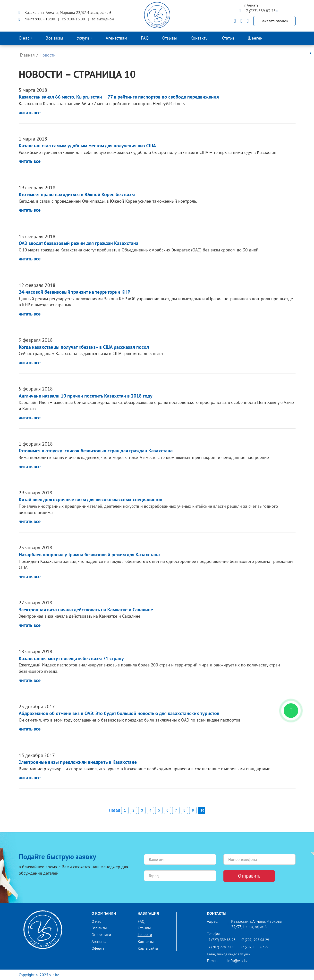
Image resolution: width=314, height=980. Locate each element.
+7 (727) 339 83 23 (260, 11)
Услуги (83, 38)
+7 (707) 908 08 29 (255, 940)
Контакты (199, 38)
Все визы (54, 38)
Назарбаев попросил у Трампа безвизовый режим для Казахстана (89, 555)
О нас (24, 38)
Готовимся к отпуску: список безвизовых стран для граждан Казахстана (96, 451)
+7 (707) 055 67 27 (255, 947)
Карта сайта (148, 948)
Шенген (255, 38)
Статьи (228, 38)
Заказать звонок (274, 21)
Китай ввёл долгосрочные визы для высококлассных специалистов (90, 500)
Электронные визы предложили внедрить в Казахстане (78, 763)
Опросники (101, 935)
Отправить (249, 876)
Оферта (98, 948)
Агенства (99, 941)
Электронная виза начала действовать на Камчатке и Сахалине (86, 610)
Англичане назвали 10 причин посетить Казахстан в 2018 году (86, 396)
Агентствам (116, 38)
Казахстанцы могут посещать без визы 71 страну (71, 659)
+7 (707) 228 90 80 (221, 947)
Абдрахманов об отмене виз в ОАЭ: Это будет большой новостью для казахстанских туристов (119, 714)
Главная (27, 55)
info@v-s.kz (237, 961)
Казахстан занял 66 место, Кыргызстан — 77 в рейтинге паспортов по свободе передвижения (119, 97)
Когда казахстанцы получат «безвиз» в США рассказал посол (84, 348)
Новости (145, 935)
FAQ (145, 38)
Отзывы (170, 38)
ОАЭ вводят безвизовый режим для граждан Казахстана (79, 244)
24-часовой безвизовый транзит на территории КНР (74, 292)
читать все (30, 113)
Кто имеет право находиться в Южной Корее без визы (77, 195)
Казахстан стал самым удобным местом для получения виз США (87, 146)
